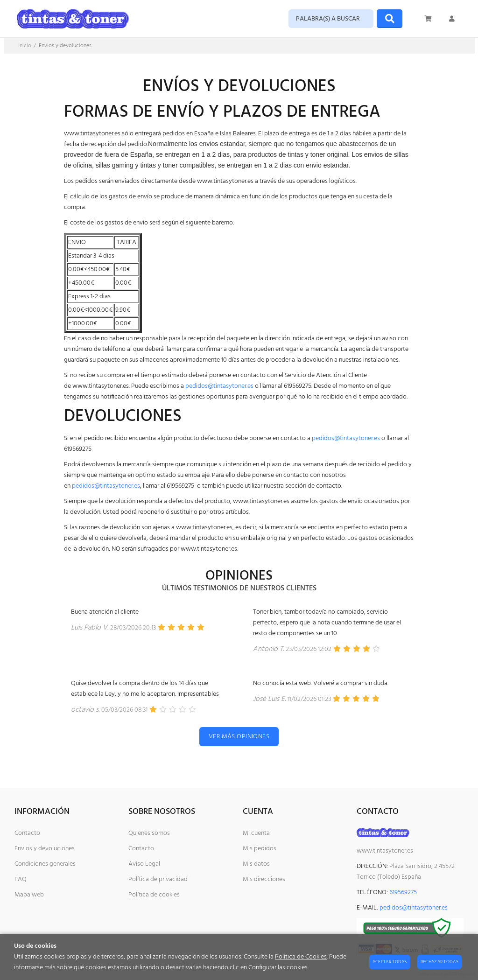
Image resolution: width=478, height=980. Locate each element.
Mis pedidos (260, 849)
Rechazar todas (439, 962)
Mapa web (29, 895)
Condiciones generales (45, 864)
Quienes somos (149, 833)
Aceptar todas (390, 962)
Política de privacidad (158, 879)
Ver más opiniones (239, 737)
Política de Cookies (301, 957)
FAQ (21, 879)
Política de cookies (154, 895)
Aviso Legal (144, 864)
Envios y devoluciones (45, 849)
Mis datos (256, 864)
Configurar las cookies (278, 968)
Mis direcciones (264, 879)
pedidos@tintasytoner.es (219, 386)
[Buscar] (390, 19)
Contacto (27, 833)
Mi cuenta (256, 833)
